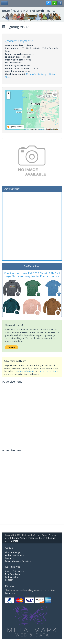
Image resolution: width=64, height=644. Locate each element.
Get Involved (13, 567)
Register (9, 580)
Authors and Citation (15, 555)
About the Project (13, 552)
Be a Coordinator (13, 574)
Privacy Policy (19, 538)
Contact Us (10, 558)
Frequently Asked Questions (18, 561)
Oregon (45, 74)
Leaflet (27, 129)
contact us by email (25, 371)
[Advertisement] (32, 226)
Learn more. (11, 593)
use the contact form (48, 371)
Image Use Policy (36, 538)
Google (42, 129)
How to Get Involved (15, 571)
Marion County (33, 74)
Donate (15, 541)
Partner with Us (12, 577)
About (9, 548)
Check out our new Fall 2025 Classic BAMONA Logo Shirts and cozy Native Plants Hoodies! (32, 275)
